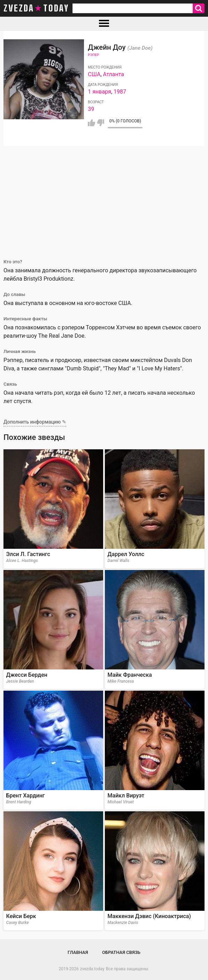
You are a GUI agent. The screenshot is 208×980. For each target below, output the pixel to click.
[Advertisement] (104, 198)
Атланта (114, 74)
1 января (99, 92)
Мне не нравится (101, 123)
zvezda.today (92, 969)
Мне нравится (91, 123)
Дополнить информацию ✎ (35, 422)
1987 (120, 92)
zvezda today (36, 8)
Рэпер (93, 55)
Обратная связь (121, 952)
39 (91, 109)
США (94, 74)
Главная (78, 952)
